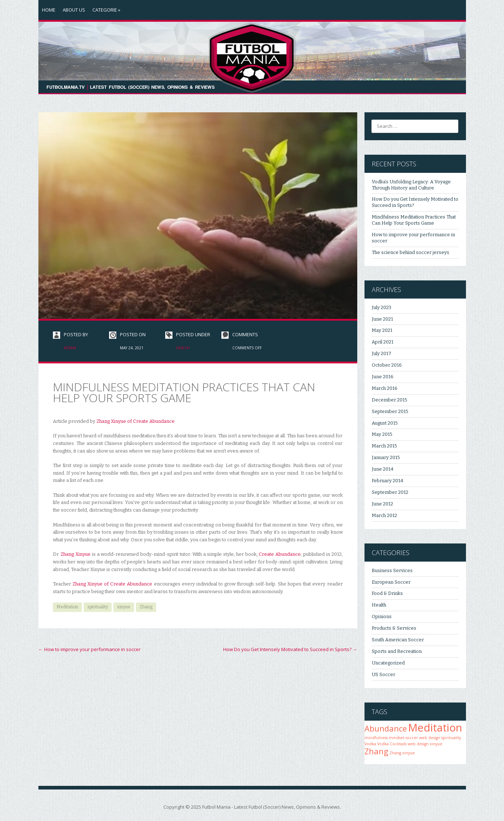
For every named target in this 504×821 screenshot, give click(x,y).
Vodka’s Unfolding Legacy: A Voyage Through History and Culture (411, 185)
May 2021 (382, 330)
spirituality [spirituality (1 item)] (451, 738)
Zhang (146, 607)
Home (49, 10)
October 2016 (387, 365)
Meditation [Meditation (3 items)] (435, 728)
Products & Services (394, 628)
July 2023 (382, 307)
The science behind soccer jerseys (411, 252)
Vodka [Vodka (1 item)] (370, 744)
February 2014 (388, 481)
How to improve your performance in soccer (89, 649)
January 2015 (386, 457)
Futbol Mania (216, 807)
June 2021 (382, 319)
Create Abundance (280, 554)
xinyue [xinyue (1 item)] (436, 744)
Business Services (392, 570)
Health (183, 348)
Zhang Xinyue (76, 554)
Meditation (67, 607)
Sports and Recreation (397, 651)
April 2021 (383, 342)
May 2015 (382, 434)
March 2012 (384, 515)
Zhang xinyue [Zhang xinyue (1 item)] (402, 753)
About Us (74, 10)
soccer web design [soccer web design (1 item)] (423, 738)
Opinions (382, 616)
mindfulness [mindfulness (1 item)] (376, 738)
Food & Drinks (387, 593)
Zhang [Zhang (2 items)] (376, 751)
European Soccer (391, 582)
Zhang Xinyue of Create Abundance (136, 421)
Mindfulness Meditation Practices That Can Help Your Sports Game (414, 220)
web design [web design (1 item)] (418, 744)
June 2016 (383, 377)
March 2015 (384, 446)
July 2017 (382, 353)
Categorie (106, 10)
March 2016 (385, 388)
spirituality (98, 607)
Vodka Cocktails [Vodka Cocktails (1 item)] (392, 744)
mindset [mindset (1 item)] (397, 738)
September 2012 (390, 492)
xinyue (124, 607)
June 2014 (383, 469)
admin (70, 348)
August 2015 (385, 423)
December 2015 (390, 400)
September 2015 (390, 411)
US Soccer (384, 674)
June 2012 (382, 504)
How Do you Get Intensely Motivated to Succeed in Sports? (290, 649)
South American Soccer (398, 640)
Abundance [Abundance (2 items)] (386, 728)
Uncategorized (388, 663)
